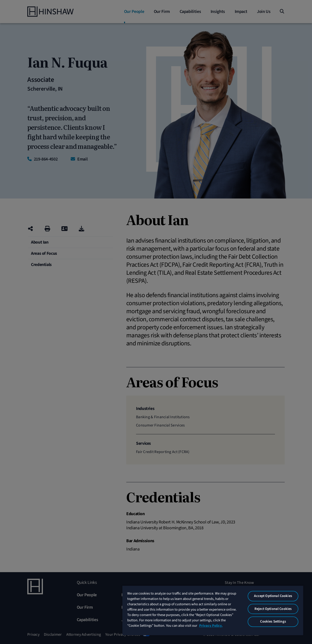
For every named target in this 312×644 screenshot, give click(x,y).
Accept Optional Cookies (273, 596)
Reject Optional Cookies (273, 609)
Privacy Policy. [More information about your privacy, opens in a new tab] (211, 626)
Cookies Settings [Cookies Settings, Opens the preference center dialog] (273, 621)
